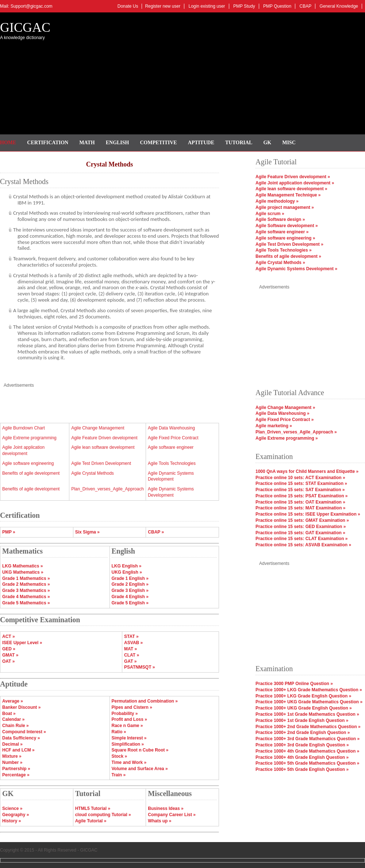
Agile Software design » (280, 219)
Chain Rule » (16, 726)
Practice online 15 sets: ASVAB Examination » (303, 545)
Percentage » (16, 775)
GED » (9, 649)
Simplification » (128, 744)
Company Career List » (172, 815)
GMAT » (10, 655)
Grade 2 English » (130, 584)
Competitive (159, 143)
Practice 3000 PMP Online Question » (294, 684)
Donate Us (128, 6)
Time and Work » (129, 762)
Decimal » (12, 744)
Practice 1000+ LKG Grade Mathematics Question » (309, 690)
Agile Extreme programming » (287, 438)
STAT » (131, 636)
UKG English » (127, 572)
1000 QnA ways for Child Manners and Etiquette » (307, 471)
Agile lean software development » (291, 189)
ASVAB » (133, 643)
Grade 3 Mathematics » (26, 590)
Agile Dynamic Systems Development (171, 476)
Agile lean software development (103, 447)
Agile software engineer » (282, 232)
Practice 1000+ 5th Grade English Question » (302, 769)
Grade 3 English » (130, 590)
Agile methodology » (277, 201)
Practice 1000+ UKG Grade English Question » (304, 708)
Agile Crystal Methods (93, 473)
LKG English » (127, 566)
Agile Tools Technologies (172, 463)
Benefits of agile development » (288, 256)
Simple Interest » (129, 738)
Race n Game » (127, 726)
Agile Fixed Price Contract (173, 438)
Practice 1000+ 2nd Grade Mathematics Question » (308, 727)
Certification (48, 143)
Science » (12, 808)
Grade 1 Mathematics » (26, 578)
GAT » (130, 661)
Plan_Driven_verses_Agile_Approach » (296, 432)
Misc (289, 143)
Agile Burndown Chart (24, 428)
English (118, 143)
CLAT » (132, 655)
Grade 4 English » (130, 597)
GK (267, 143)
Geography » (16, 815)
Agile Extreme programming (29, 438)
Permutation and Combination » (145, 701)
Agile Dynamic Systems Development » (296, 269)
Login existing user (207, 6)
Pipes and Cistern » (132, 707)
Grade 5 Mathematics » (26, 603)
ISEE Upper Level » (22, 643)
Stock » (120, 756)
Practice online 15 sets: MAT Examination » (301, 508)
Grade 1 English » (130, 578)
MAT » (130, 649)
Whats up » (160, 821)
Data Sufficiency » (21, 738)
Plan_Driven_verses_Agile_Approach (107, 489)
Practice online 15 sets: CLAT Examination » (302, 539)
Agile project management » (285, 207)
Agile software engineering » (285, 238)
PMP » (9, 532)
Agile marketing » (274, 426)
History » (11, 821)
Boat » (9, 714)
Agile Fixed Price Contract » (285, 420)
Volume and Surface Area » (140, 769)
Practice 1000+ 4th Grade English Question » (302, 757)
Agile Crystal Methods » (280, 263)
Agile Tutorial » (91, 821)
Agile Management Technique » (288, 195)
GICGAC (25, 27)
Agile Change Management (98, 428)
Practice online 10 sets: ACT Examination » (300, 478)
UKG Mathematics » (23, 572)
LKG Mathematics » (22, 566)
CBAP (306, 6)
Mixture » (12, 756)
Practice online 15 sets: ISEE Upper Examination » (308, 514)
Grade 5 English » (130, 603)
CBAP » (156, 532)
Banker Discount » (21, 707)
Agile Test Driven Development (101, 463)
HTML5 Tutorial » (93, 808)
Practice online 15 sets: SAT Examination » (300, 490)
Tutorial (239, 143)
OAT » (8, 661)
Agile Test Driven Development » (289, 244)
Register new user (163, 6)
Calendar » (13, 719)
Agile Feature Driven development (104, 438)
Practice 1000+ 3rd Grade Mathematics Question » (308, 739)
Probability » (125, 714)
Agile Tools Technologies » (284, 250)
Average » (13, 701)
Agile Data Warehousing (171, 428)
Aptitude (201, 143)
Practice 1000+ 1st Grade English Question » (302, 720)
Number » (12, 762)
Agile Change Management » (285, 408)
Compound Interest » (24, 732)
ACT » (9, 636)
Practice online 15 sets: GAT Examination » (300, 533)
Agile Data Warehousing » (283, 413)
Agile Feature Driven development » (293, 177)
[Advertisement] (218, 71)
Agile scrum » (270, 214)
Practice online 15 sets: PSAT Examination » (302, 496)
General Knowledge (339, 6)
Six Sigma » (87, 532)
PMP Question (277, 6)
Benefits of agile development (31, 473)
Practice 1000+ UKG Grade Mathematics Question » (309, 702)
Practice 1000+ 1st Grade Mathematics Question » (307, 714)
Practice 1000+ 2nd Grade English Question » (303, 733)
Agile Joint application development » (295, 183)
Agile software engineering (28, 463)
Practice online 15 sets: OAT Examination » (300, 502)
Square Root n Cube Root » (140, 750)
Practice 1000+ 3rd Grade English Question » (302, 745)
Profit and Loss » (129, 719)
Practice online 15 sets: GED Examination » (301, 527)
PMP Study (244, 6)
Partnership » (16, 769)
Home (8, 143)
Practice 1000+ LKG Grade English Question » (303, 696)
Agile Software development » (287, 226)
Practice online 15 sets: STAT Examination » (301, 483)
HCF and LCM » (18, 750)
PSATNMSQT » (139, 667)
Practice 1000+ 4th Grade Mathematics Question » (307, 751)
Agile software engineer (171, 447)
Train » (119, 775)
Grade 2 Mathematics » (26, 584)
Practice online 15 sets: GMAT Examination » (302, 520)
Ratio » (119, 732)
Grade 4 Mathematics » (26, 597)
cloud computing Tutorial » (103, 815)
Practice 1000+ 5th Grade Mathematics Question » (307, 763)
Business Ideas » (166, 808)
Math (87, 143)
